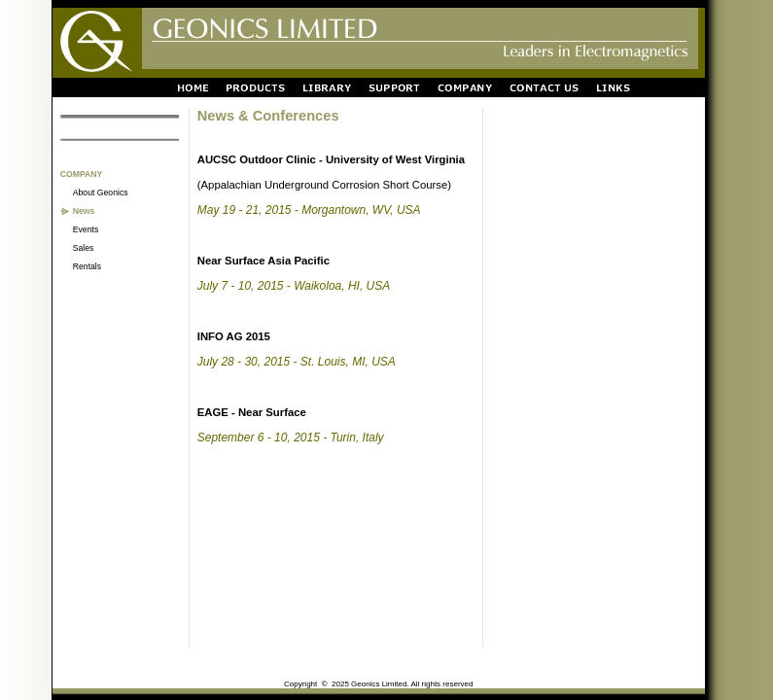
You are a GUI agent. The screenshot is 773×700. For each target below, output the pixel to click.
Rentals (87, 266)
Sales (84, 248)
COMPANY (82, 174)
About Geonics (101, 192)
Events (86, 229)
